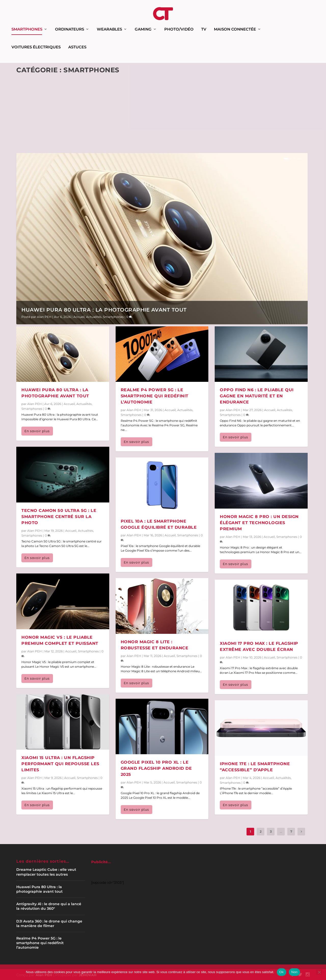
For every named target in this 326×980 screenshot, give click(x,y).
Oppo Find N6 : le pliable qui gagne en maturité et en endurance (257, 395)
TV (204, 23)
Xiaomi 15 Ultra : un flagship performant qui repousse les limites (60, 763)
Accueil (79, 316)
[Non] (319, 972)
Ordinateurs (70, 23)
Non (295, 972)
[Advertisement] (162, 115)
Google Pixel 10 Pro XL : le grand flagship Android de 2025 (156, 768)
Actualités (94, 316)
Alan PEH (44, 316)
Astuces (77, 40)
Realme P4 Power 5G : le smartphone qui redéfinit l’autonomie (155, 395)
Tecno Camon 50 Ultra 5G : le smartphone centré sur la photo (59, 516)
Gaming (143, 23)
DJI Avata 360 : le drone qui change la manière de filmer (49, 923)
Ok (282, 972)
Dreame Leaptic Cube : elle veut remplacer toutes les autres (46, 871)
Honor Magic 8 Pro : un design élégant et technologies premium (259, 522)
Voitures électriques (36, 40)
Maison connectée (235, 23)
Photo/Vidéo (179, 23)
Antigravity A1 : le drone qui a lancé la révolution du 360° (49, 905)
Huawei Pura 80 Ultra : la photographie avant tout (104, 309)
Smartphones (27, 23)
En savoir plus (37, 430)
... (281, 831)
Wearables (109, 23)
